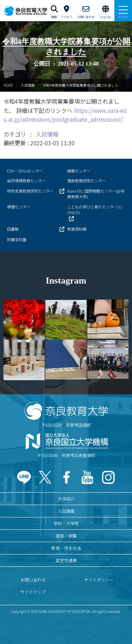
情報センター (79, 171)
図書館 (13, 229)
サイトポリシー (99, 580)
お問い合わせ (33, 580)
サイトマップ (33, 592)
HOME (8, 85)
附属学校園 (17, 239)
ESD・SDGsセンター (25, 171)
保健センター (19, 207)
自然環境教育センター (26, 181)
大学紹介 (66, 499)
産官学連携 (66, 560)
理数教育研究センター (87, 181)
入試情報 (28, 85)
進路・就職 (66, 536)
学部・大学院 (66, 523)
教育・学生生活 (66, 548)
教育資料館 (77, 229)
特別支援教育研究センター (30, 191)
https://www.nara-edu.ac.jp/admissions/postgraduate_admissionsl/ (65, 115)
